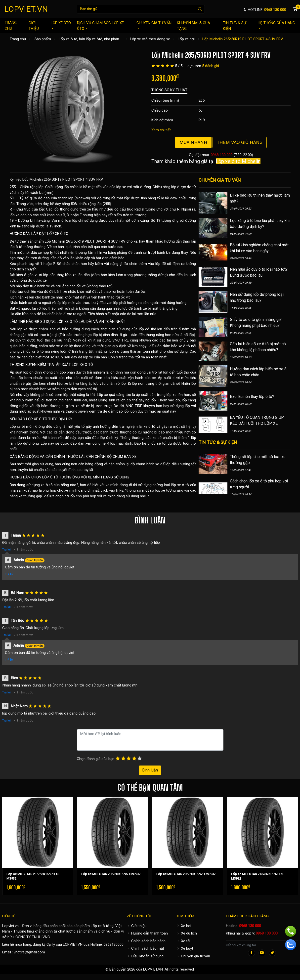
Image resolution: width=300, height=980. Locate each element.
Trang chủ (11, 25)
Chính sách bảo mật (145, 948)
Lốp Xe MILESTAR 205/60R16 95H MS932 (111, 874)
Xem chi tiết (161, 130)
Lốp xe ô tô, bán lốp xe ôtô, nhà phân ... (90, 39)
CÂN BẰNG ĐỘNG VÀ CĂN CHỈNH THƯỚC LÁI (47, 457)
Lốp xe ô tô (100, 926)
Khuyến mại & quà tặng (193, 26)
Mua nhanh (193, 142)
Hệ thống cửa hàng (276, 25)
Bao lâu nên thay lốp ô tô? (252, 397)
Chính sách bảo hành (146, 941)
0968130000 (114, 944)
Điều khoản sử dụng (145, 956)
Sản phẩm (43, 39)
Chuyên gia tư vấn (154, 25)
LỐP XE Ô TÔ (58, 234)
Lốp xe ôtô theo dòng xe (150, 39)
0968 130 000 (222, 155)
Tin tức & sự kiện (235, 26)
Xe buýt (185, 948)
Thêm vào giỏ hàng (240, 142)
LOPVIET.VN (26, 9)
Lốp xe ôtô (61, 25)
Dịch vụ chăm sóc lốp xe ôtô (100, 26)
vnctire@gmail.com (29, 952)
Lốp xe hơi (186, 39)
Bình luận (150, 770)
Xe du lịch (187, 933)
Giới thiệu (34, 26)
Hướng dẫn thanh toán (147, 933)
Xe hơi (184, 926)
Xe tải (183, 941)
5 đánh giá (211, 66)
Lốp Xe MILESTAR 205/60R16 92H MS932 (186, 874)
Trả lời (6, 550)
